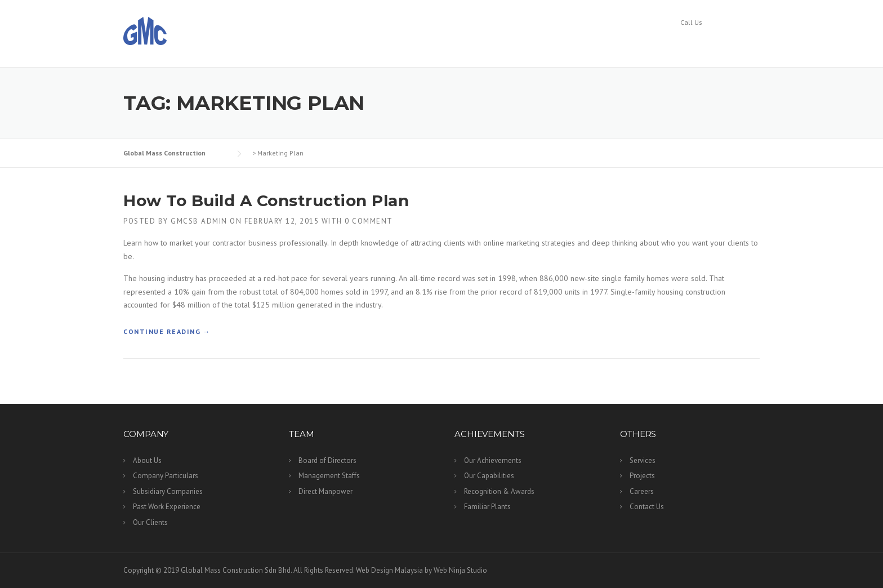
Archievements (509, 43)
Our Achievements (493, 460)
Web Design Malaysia (389, 570)
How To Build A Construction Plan (266, 201)
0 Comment (369, 221)
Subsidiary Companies (168, 491)
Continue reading (167, 332)
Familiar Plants (487, 507)
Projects (629, 43)
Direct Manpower (325, 491)
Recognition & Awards (499, 491)
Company (398, 43)
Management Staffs (329, 476)
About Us (147, 460)
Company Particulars (166, 476)
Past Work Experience (167, 507)
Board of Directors (327, 460)
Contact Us (738, 43)
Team (448, 43)
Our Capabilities (489, 476)
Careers (681, 43)
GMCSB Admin (199, 221)
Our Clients (150, 522)
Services (576, 43)
